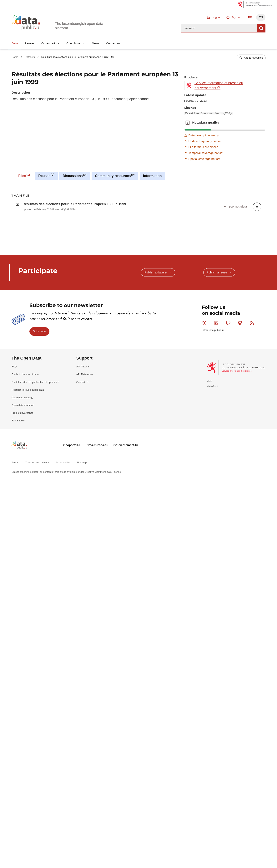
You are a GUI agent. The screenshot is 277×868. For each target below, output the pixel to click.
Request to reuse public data (28, 493)
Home (15, 57)
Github (241, 426)
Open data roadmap (23, 509)
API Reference (85, 478)
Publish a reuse (217, 376)
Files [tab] (24, 175)
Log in (216, 17)
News (96, 43)
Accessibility (63, 566)
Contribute (73, 43)
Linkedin (217, 426)
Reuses (30, 43)
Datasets (30, 57)
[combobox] (219, 28)
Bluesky (205, 426)
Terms (15, 566)
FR (250, 17)
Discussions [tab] (75, 175)
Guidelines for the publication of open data (35, 486)
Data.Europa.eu (97, 549)
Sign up (236, 17)
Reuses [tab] (46, 175)
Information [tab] (152, 176)
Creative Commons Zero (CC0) (209, 113)
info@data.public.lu (213, 434)
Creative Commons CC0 (98, 575)
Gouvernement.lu (126, 549)
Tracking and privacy (37, 566)
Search (261, 28)
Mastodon (229, 426)
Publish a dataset (156, 376)
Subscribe (39, 435)
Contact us (113, 43)
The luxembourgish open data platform (79, 26)
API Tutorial (83, 470)
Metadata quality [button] (188, 123)
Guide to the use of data (25, 478)
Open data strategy (22, 501)
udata (209, 485)
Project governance (23, 516)
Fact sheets (18, 524)
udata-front (212, 490)
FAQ (14, 470)
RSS (253, 426)
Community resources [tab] (115, 175)
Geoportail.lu (72, 549)
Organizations (50, 43)
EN (261, 17)
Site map (82, 566)
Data (15, 43)
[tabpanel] (138, 265)
